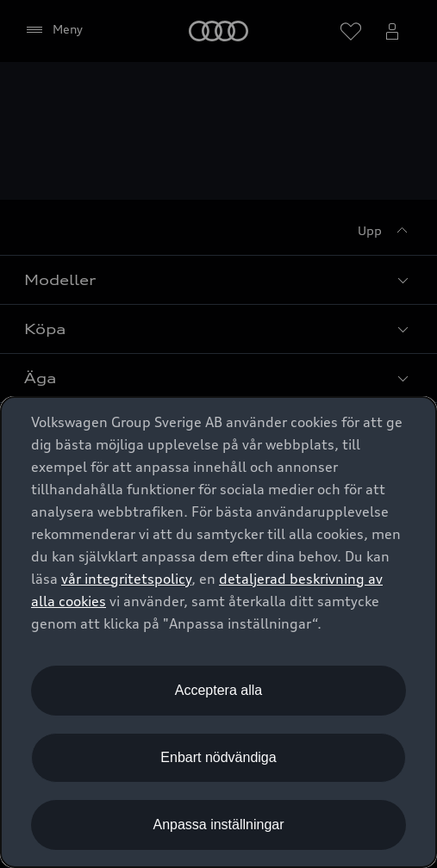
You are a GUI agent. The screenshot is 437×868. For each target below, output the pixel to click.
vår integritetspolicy (126, 579)
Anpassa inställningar (218, 825)
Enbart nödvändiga (218, 757)
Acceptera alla (218, 690)
